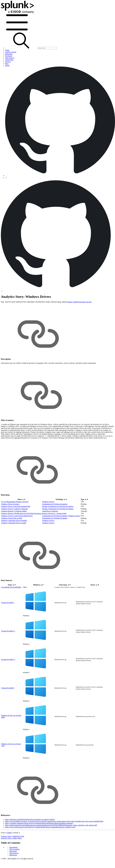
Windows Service (48, 519)
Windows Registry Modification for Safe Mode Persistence (22, 530)
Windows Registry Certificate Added (14, 528)
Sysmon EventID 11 (8, 648)
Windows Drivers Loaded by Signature (15, 526)
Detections (13, 304)
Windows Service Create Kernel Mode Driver (17, 533)
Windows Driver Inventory (10, 521)
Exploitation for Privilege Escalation (55, 521)
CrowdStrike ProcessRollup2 (11, 604)
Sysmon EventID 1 (8, 619)
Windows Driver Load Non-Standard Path (16, 523)
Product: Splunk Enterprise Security (80, 319)
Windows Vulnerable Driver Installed (14, 537)
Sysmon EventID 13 (8, 676)
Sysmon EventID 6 (8, 705)
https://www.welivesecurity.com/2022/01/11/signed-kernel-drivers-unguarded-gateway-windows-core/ (40, 844)
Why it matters (15, 302)
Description (13, 301)
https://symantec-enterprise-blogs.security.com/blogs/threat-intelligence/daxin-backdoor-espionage (39, 840)
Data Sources (14, 306)
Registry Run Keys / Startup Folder (54, 530)
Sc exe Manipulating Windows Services (15, 519)
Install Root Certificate (50, 528)
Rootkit (45, 523)
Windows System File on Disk (12, 535)
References (13, 308)
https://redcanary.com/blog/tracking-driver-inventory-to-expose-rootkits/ (30, 836)
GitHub (9, 849)
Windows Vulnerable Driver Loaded (14, 540)
